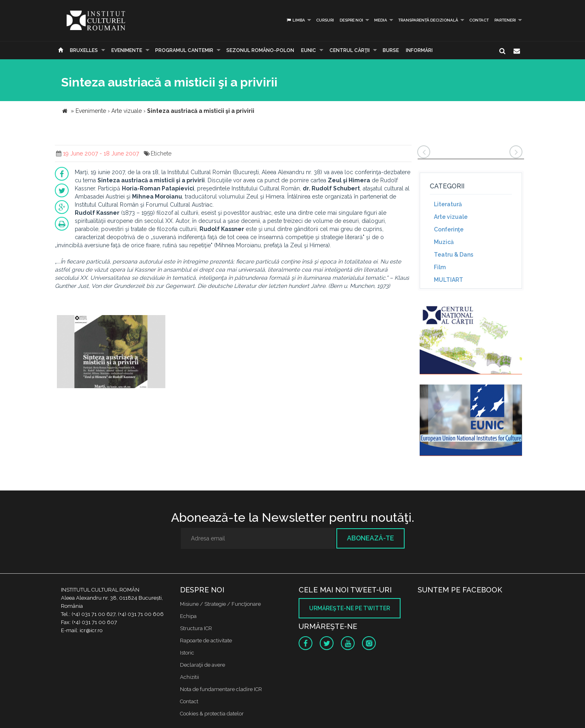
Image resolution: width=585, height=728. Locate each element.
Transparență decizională (428, 20)
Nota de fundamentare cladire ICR (221, 689)
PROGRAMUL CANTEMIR (184, 50)
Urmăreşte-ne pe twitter (350, 608)
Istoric (187, 653)
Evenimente (127, 50)
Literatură (448, 204)
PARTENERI (505, 20)
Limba (296, 20)
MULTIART (448, 280)
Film (440, 267)
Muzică (444, 242)
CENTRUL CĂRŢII (350, 50)
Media (381, 20)
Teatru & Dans (454, 255)
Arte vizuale (451, 217)
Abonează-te (370, 538)
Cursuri (325, 20)
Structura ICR (196, 628)
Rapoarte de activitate (206, 641)
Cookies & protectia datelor (212, 714)
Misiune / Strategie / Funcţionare (220, 604)
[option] (111, 353)
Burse (391, 50)
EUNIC (309, 50)
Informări (419, 50)
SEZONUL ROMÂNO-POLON (260, 50)
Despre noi (351, 20)
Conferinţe (449, 229)
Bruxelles (84, 50)
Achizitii (190, 677)
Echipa (188, 616)
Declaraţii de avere (203, 665)
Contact (479, 20)
